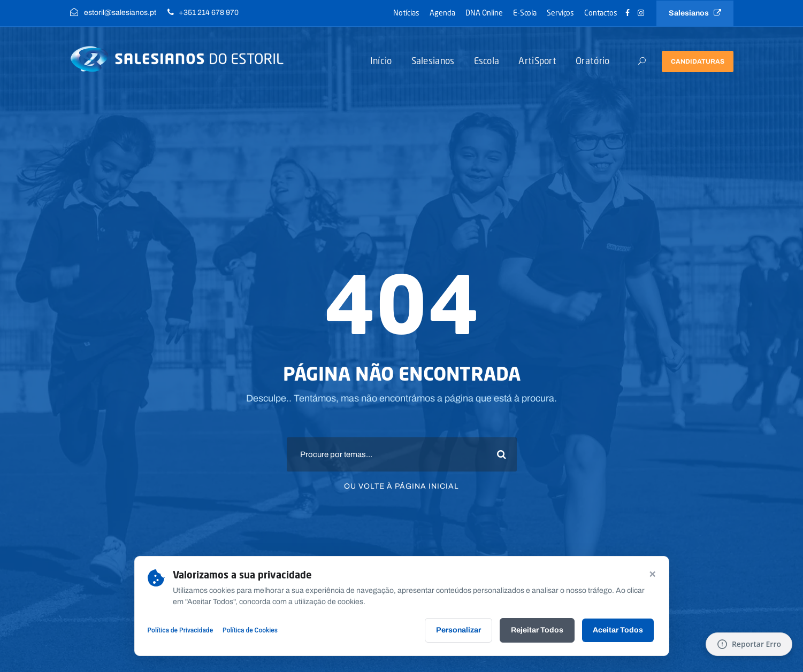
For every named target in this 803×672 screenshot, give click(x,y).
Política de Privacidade (181, 630)
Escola (487, 61)
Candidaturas (698, 61)
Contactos (601, 13)
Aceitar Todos (618, 630)
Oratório (592, 61)
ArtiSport (537, 61)
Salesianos (695, 13)
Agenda (442, 13)
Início (381, 61)
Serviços (560, 13)
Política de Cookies (250, 630)
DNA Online (484, 13)
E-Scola (525, 13)
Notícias (406, 13)
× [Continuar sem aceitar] (652, 573)
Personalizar (458, 630)
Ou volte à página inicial (401, 486)
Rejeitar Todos (537, 630)
